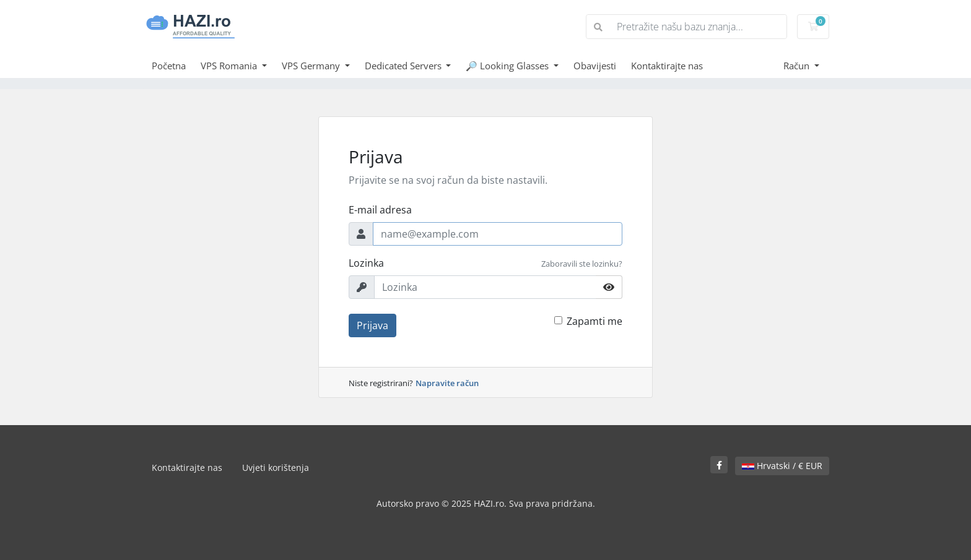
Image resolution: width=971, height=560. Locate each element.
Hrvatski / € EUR (782, 466)
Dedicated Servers (404, 66)
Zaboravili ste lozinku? (582, 264)
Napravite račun (447, 383)
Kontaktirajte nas (667, 66)
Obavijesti (595, 66)
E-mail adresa (380, 210)
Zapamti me (594, 321)
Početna (169, 66)
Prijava (372, 325)
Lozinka (366, 263)
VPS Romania (230, 66)
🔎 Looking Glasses (508, 66)
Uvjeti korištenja (276, 467)
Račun (798, 66)
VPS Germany (312, 66)
